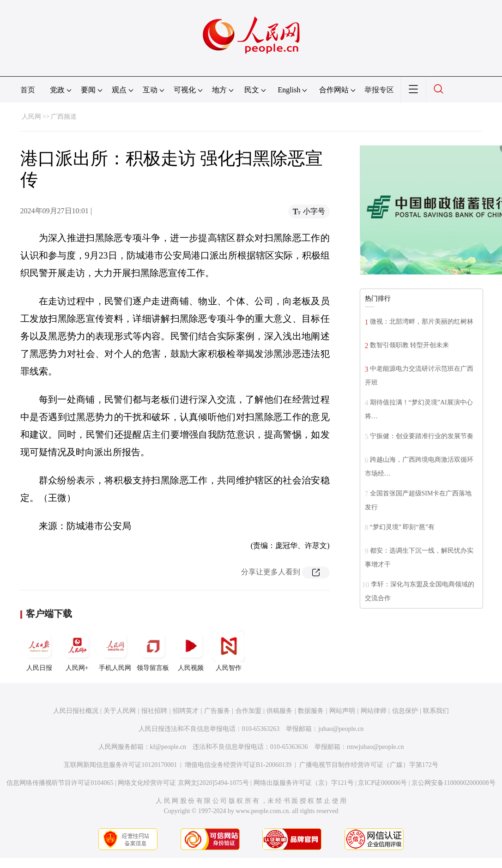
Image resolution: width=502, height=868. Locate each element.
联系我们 (436, 711)
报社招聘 (154, 711)
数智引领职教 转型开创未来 (410, 345)
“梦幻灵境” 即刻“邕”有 (402, 527)
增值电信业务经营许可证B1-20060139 (238, 765)
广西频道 (64, 117)
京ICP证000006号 (382, 783)
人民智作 (229, 651)
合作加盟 (248, 711)
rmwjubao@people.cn (375, 747)
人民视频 (191, 651)
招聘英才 (186, 711)
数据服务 (311, 711)
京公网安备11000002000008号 (453, 783)
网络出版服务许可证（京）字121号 (304, 783)
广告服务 (217, 711)
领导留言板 (153, 651)
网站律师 (374, 711)
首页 (28, 90)
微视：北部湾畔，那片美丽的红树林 (422, 322)
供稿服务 (279, 711)
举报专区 (379, 90)
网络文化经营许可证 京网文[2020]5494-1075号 (183, 783)
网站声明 (342, 711)
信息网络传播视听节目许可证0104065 (60, 783)
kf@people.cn (168, 747)
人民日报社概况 (76, 711)
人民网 (31, 117)
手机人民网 (115, 651)
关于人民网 (120, 711)
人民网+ (77, 651)
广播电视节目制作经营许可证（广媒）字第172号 (369, 765)
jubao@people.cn (341, 729)
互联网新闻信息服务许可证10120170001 (120, 765)
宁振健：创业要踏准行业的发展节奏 (422, 436)
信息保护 (405, 711)
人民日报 (39, 651)
